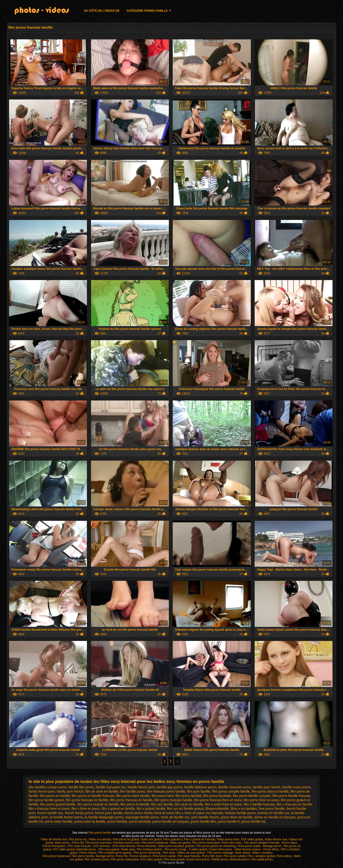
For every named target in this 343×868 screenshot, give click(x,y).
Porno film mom (232, 843)
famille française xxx (111, 787)
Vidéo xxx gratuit (180, 843)
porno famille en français (171, 821)
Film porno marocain (98, 843)
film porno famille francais (291, 796)
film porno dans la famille (270, 791)
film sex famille (162, 804)
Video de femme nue (54, 839)
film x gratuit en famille (118, 809)
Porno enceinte (146, 846)
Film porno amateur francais (262, 843)
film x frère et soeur (86, 809)
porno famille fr (229, 821)
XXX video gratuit (252, 839)
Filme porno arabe (249, 846)
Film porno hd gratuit (126, 839)
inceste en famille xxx (274, 813)
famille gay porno (169, 787)
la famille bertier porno (67, 817)
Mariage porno (272, 846)
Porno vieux (289, 843)
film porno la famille (135, 804)
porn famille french (205, 817)
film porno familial (188, 796)
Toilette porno (220, 859)
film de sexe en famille (102, 791)
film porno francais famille (173, 800)
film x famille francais (259, 804)
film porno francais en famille (131, 800)
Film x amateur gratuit (261, 856)
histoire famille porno (240, 813)
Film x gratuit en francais (200, 839)
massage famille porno (142, 817)
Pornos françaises (54, 846)
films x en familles (244, 809)
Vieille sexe (128, 849)
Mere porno (63, 843)
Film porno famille (100, 833)
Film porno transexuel (56, 856)
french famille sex (50, 813)
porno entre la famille (90, 821)
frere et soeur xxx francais (204, 813)
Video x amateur (262, 853)
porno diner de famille (237, 817)
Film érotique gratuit (150, 849)
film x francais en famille (294, 804)
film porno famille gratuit (46, 800)
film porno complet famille (231, 791)
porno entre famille (59, 821)
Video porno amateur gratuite (176, 846)
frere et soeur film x (169, 813)
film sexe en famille (189, 804)
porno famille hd (253, 821)
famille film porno (81, 787)
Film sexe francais (80, 846)
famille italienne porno (200, 787)
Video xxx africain (100, 839)
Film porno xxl (78, 839)
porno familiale (140, 821)
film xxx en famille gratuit (185, 809)
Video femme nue (276, 839)
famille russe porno (296, 787)
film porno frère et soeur (261, 800)
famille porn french (267, 787)
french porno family (138, 813)
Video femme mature (248, 849)
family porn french (70, 791)
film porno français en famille (87, 800)
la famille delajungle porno (104, 817)
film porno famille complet (252, 796)
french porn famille (109, 813)
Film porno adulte (235, 856)
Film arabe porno (262, 859)
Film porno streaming (147, 853)
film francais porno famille (166, 791)
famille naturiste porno (235, 787)
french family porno (79, 813)
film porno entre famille (133, 796)
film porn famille (199, 791)
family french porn (42, 791)
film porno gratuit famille (58, 804)
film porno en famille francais (93, 796)
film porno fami (163, 796)
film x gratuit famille (151, 809)
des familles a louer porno (48, 787)
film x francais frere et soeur (49, 809)
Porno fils (78, 843)
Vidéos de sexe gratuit (191, 853)
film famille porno (133, 791)
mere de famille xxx (175, 817)
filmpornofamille (217, 809)
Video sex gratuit (151, 839)
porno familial (117, 821)
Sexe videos (242, 853)
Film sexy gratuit (109, 849)
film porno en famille (55, 796)
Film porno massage (220, 853)
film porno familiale (217, 796)
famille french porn (141, 787)
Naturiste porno (87, 849)
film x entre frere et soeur (224, 804)
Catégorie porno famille (147, 11)
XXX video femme (124, 846)
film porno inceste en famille (98, 804)
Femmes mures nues (126, 843)
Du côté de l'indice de (102, 11)
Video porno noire (228, 839)
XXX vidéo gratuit (64, 849)
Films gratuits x (173, 839)
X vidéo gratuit (198, 849)
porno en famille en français (275, 817)
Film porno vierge (176, 849)
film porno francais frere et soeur (218, 800)
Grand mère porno (221, 849)
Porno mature (88, 853)
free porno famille (272, 809)
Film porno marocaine (206, 843)
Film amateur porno (97, 859)
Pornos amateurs (140, 856)
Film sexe (169, 853)
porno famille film (203, 821)
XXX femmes (102, 846)
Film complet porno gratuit (115, 853)
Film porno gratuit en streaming (216, 846)
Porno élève (271, 849)
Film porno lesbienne (155, 843)
